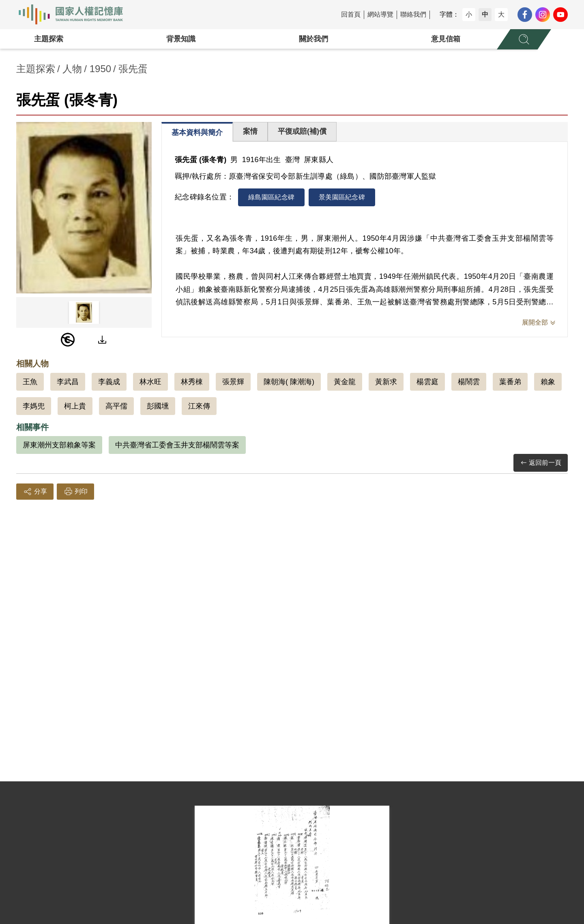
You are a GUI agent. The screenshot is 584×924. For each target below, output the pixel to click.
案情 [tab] (250, 131)
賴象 (548, 382)
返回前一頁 (541, 463)
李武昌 (68, 382)
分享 (35, 492)
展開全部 (535, 322)
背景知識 (181, 39)
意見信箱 (446, 39)
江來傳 (199, 406)
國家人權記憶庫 (75, 15)
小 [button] (469, 14)
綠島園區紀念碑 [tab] (271, 197)
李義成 (109, 382)
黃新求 (386, 382)
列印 (75, 492)
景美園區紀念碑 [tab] (342, 197)
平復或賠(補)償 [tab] (302, 131)
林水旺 (150, 382)
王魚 (30, 382)
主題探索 (49, 39)
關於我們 (313, 39)
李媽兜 (34, 406)
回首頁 (351, 14)
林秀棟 (192, 382)
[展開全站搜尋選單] (524, 39)
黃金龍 (345, 382)
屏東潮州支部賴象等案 (59, 445)
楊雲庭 (427, 382)
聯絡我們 (413, 14)
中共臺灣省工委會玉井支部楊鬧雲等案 (177, 445)
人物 (72, 69)
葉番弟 (510, 382)
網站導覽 (380, 14)
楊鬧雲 (469, 382)
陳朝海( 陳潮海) (289, 382)
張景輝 (233, 382)
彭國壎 (158, 406)
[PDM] (68, 340)
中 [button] (485, 14)
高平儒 (116, 406)
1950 (100, 69)
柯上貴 (75, 406)
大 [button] (501, 14)
